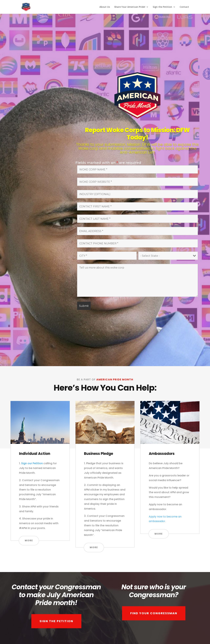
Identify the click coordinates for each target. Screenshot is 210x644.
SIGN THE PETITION (56, 621)
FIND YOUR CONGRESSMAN (154, 613)
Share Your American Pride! (130, 7)
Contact (184, 7)
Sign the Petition (162, 7)
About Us (105, 7)
